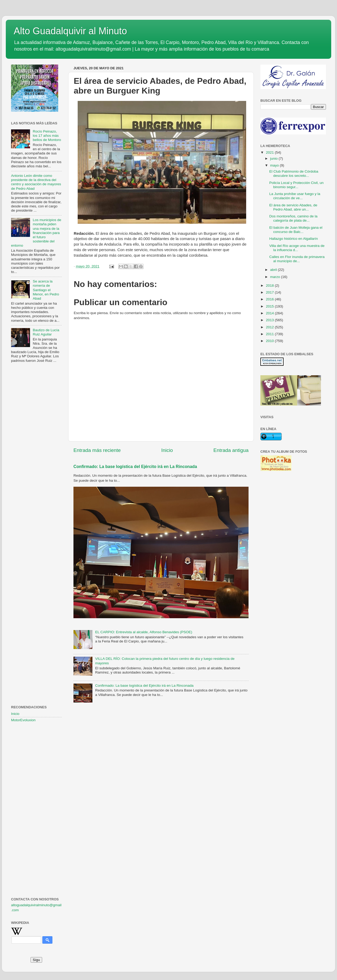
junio (274, 159)
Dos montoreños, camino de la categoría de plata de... (293, 218)
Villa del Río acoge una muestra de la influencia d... (297, 248)
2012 (270, 327)
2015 (270, 306)
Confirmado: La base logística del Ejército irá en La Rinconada (135, 467)
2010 (270, 341)
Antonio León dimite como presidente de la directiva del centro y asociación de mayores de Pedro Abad (36, 182)
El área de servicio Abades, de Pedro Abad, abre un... (293, 207)
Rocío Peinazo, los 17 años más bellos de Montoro (47, 136)
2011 (270, 334)
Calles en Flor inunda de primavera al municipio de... (297, 259)
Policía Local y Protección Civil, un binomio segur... (296, 185)
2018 (270, 286)
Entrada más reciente (97, 450)
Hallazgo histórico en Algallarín (294, 239)
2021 (270, 152)
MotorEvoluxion (23, 720)
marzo (276, 277)
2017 (270, 292)
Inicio (167, 450)
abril (274, 270)
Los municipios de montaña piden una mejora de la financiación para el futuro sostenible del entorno (36, 233)
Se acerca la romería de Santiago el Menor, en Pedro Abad (46, 290)
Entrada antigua (231, 450)
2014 (270, 313)
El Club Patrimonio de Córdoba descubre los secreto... (294, 174)
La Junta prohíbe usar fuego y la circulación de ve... (295, 196)
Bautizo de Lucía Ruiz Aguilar (46, 332)
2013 (270, 320)
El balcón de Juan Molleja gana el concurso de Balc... (296, 230)
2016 (270, 299)
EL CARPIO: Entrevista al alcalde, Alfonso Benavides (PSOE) (144, 632)
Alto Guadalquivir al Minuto (70, 31)
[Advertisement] (36, 452)
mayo (275, 165)
